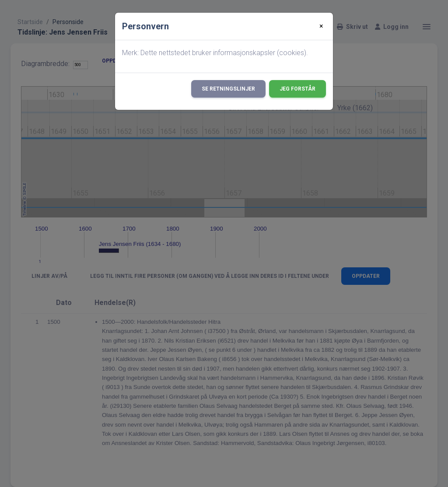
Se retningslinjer (228, 89)
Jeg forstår (297, 89)
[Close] (321, 26)
